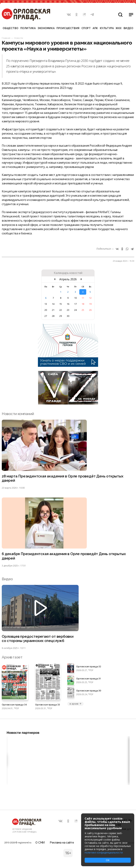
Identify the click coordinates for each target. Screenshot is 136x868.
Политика (28, 28)
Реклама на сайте (62, 842)
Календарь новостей (68, 273)
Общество (10, 28)
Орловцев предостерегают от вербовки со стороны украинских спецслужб (38, 639)
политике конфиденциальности (104, 852)
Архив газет (12, 658)
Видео (128, 28)
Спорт (86, 28)
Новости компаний (18, 414)
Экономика (46, 28)
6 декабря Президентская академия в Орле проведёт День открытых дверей (65, 557)
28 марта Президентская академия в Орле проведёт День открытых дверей (64, 478)
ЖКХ (119, 28)
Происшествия (68, 28)
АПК (95, 28)
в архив (75, 705)
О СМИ (40, 842)
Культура (107, 28)
